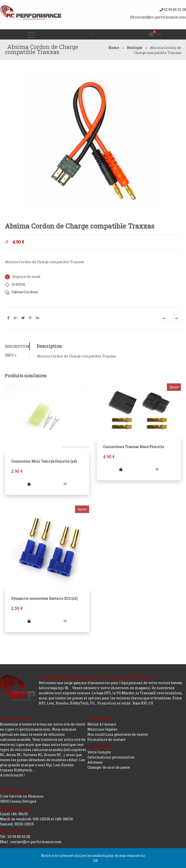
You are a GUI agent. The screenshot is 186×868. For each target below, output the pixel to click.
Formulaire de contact (106, 739)
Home (114, 48)
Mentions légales (102, 729)
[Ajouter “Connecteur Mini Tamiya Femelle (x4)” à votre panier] (29, 484)
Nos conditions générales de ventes (118, 734)
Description (17, 346)
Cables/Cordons (25, 292)
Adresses (95, 762)
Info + (11, 355)
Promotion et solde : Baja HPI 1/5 (125, 703)
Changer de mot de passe (109, 767)
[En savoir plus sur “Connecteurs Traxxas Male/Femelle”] (121, 469)
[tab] (17, 346)
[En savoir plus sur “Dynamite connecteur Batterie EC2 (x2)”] (29, 621)
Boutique (135, 48)
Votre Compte (99, 752)
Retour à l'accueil (102, 724)
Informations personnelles (111, 757)
